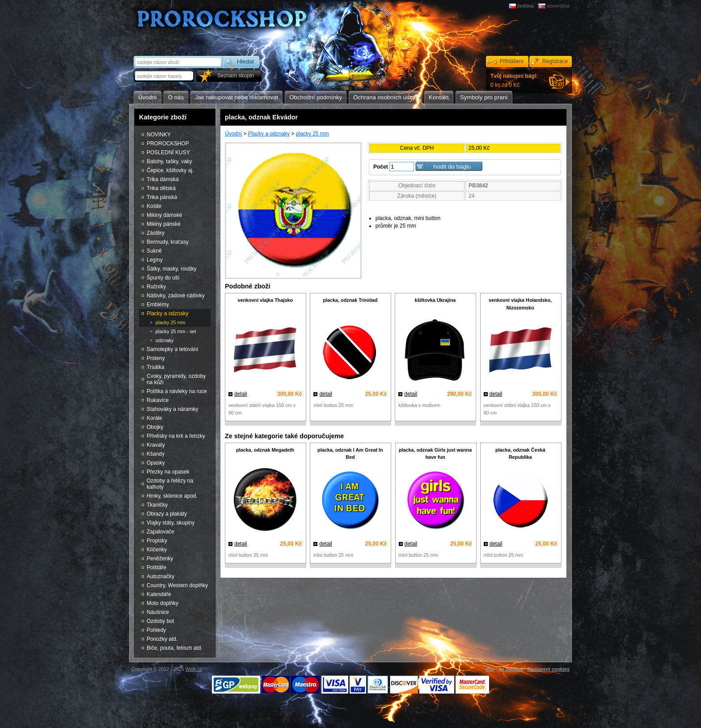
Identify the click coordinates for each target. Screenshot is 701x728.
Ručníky (156, 287)
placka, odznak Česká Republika (520, 454)
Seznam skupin (236, 76)
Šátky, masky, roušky (172, 269)
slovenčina (558, 6)
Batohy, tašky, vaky (169, 161)
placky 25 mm (312, 134)
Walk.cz (194, 669)
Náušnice (158, 612)
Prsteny (156, 358)
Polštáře (156, 567)
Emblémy (158, 305)
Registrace (555, 61)
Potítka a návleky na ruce (177, 391)
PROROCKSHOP (168, 144)
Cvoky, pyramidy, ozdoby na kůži (176, 379)
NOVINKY (159, 135)
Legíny (155, 260)
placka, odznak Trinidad (350, 300)
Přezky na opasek (168, 472)
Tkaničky (157, 505)
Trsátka (156, 367)
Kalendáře (159, 594)
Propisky (157, 541)
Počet (381, 167)
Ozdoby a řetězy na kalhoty (170, 484)
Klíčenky (157, 550)
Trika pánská (162, 197)
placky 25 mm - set (176, 331)
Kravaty (156, 445)
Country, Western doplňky (177, 585)
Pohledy (156, 630)
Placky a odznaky (269, 134)
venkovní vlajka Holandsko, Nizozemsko (520, 304)
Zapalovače (160, 532)
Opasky (156, 463)
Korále (154, 418)
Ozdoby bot (160, 621)
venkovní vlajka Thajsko (265, 300)
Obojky (155, 427)
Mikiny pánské (164, 224)
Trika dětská (161, 188)
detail (241, 394)
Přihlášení (512, 61)
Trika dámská (163, 179)
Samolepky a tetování (172, 349)
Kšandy (156, 454)
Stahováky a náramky (172, 409)
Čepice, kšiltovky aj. (170, 170)
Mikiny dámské (164, 215)
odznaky (165, 340)
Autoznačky (160, 576)
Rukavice (158, 400)
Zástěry (156, 233)
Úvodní (233, 134)
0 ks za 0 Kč (514, 80)
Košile (154, 206)
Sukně (154, 251)
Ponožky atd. (162, 639)
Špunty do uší (163, 278)
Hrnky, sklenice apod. (172, 496)
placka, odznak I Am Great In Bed (350, 454)
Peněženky (160, 559)
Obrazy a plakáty (167, 514)
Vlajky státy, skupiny (171, 523)
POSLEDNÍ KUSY (168, 152)
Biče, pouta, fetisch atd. (175, 648)
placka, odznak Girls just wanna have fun (435, 454)
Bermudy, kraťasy (168, 242)
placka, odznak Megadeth (265, 450)
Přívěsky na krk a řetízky (176, 436)
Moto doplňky (163, 603)
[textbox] (165, 76)
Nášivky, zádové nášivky (176, 296)
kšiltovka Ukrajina (435, 300)
